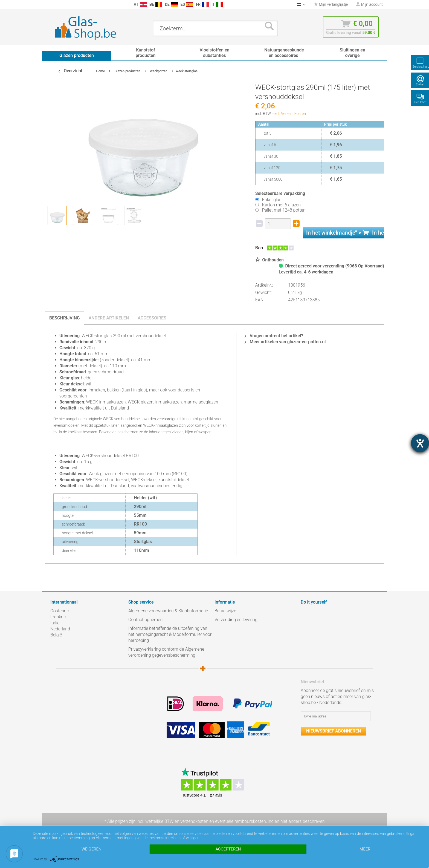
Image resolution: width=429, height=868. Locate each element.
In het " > (345, 233)
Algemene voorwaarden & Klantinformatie (168, 611)
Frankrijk (59, 617)
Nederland (60, 629)
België (56, 635)
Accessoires (152, 318)
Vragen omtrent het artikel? (274, 336)
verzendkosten (194, 821)
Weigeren (92, 849)
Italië (55, 623)
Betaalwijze (225, 611)
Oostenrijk (60, 611)
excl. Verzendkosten (289, 114)
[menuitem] (53, 5)
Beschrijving (65, 318)
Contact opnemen (145, 620)
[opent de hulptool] (420, 443)
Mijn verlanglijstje (331, 4)
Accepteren (228, 849)
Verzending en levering (236, 620)
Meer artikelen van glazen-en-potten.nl (285, 342)
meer (365, 849)
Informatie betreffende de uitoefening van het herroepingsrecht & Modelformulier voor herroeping (170, 634)
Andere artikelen (109, 318)
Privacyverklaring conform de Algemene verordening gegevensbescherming (166, 652)
